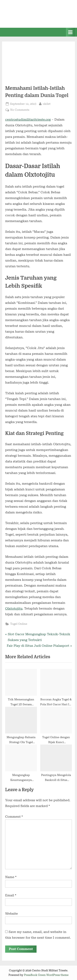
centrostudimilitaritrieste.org (28, 119)
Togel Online (19, 624)
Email (11, 895)
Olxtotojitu (14, 608)
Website (11, 914)
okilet (47, 103)
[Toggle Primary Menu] (70, 32)
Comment (14, 817)
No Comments (20, 110)
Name (11, 877)
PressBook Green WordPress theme (46, 975)
